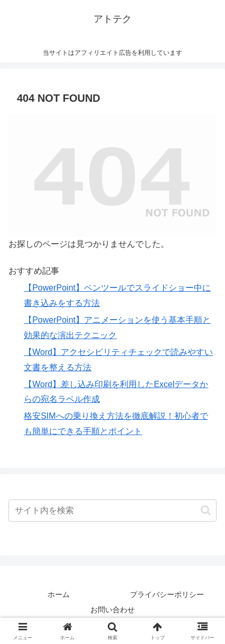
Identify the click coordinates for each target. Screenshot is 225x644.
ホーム (59, 594)
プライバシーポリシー (167, 594)
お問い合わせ (112, 610)
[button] (206, 510)
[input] (112, 511)
